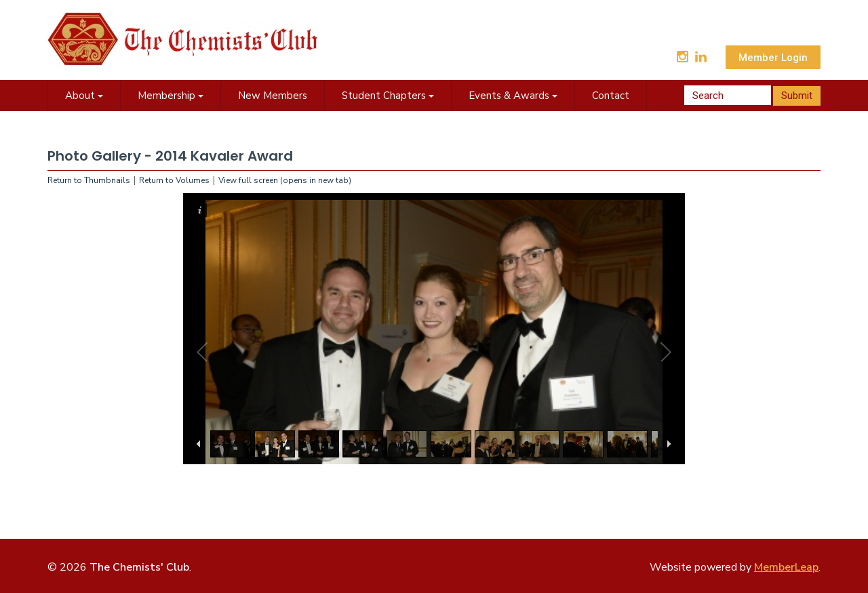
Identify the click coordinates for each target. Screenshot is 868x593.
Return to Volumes (174, 180)
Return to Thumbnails (89, 180)
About (84, 96)
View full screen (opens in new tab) (285, 180)
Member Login (773, 58)
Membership (171, 96)
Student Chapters (388, 96)
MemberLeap (786, 567)
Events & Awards (513, 96)
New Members (273, 96)
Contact (611, 96)
